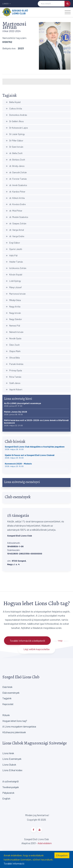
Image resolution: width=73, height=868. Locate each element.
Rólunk (6, 715)
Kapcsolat (8, 704)
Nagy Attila (13, 306)
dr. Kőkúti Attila (15, 198)
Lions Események (12, 759)
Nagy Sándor (14, 319)
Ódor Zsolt (13, 345)
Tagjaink (7, 698)
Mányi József (14, 287)
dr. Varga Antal (15, 230)
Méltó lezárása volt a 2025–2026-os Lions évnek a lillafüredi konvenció (36, 423)
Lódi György (13, 281)
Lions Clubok (9, 765)
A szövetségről (10, 781)
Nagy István (13, 313)
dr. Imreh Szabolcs (16, 185)
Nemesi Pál (13, 326)
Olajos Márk (13, 351)
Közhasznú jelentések (14, 732)
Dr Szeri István (14, 147)
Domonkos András (16, 115)
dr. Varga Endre (15, 236)
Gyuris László (14, 249)
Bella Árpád (13, 102)
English (6, 798)
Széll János (13, 383)
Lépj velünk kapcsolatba (36, 649)
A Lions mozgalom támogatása (19, 726)
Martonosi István (16, 294)
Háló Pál (12, 255)
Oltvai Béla (13, 358)
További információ (14, 863)
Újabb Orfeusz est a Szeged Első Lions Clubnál (30, 456)
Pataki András (14, 364)
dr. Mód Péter (14, 211)
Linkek (7, 4)
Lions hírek (8, 753)
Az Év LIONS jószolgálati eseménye (22, 404)
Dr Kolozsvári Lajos (17, 128)
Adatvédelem (45, 843)
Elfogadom (62, 855)
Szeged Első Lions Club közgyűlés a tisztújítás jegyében (35, 448)
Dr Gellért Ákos (15, 121)
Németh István (14, 332)
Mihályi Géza (13, 300)
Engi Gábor (13, 243)
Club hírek (7, 687)
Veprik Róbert (14, 389)
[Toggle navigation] (68, 12)
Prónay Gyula (14, 370)
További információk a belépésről (27, 641)
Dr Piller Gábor (14, 140)
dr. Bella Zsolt (14, 153)
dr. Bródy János (15, 166)
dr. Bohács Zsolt (15, 160)
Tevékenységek (11, 787)
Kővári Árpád (14, 274)
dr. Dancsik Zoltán (16, 172)
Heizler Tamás (14, 262)
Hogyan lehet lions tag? (15, 721)
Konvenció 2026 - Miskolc (18, 465)
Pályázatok (8, 793)
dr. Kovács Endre (16, 204)
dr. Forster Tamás (16, 179)
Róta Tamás (13, 377)
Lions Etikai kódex (12, 770)
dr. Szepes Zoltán (16, 223)
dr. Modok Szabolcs (17, 217)
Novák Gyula (13, 338)
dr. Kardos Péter (15, 192)
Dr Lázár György (15, 134)
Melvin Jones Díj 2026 (16, 413)
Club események (11, 693)
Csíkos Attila (14, 108)
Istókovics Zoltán (16, 268)
